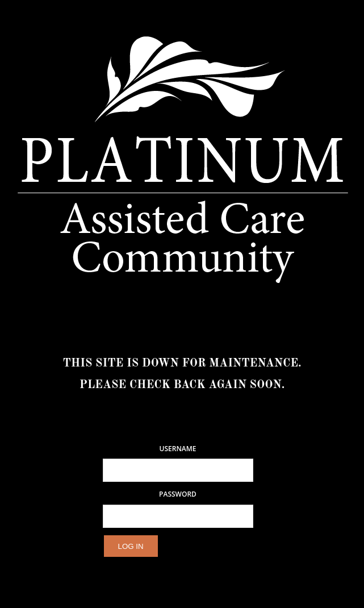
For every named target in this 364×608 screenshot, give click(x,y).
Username (178, 449)
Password (178, 494)
